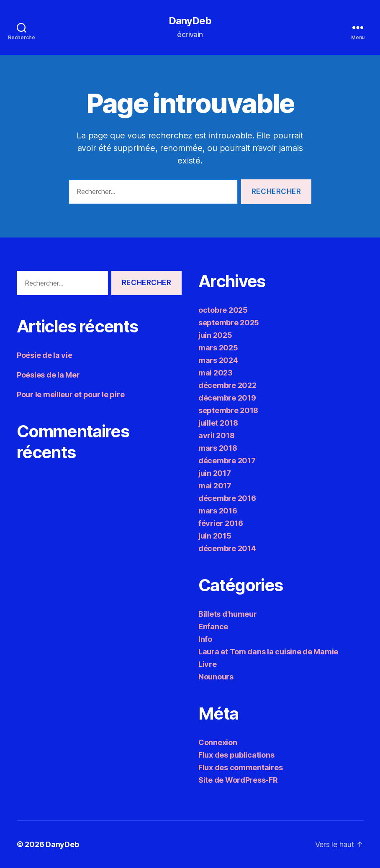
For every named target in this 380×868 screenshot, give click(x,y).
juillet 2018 (218, 423)
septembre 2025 (229, 323)
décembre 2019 (227, 398)
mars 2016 (218, 511)
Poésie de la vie (45, 355)
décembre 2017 (227, 461)
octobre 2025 (223, 310)
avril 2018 (216, 435)
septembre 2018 (228, 410)
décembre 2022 (227, 385)
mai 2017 (215, 486)
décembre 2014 (227, 548)
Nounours (216, 677)
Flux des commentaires (240, 767)
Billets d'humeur (228, 614)
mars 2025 (218, 348)
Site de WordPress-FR (238, 780)
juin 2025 (215, 335)
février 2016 (221, 523)
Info (205, 639)
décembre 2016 (227, 498)
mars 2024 (218, 360)
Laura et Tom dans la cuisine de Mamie (268, 652)
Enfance (213, 627)
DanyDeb (190, 21)
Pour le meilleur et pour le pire (71, 394)
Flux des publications (236, 755)
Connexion (218, 742)
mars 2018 (218, 448)
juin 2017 (215, 473)
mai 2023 (216, 373)
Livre (208, 664)
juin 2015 (215, 536)
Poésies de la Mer (48, 375)
